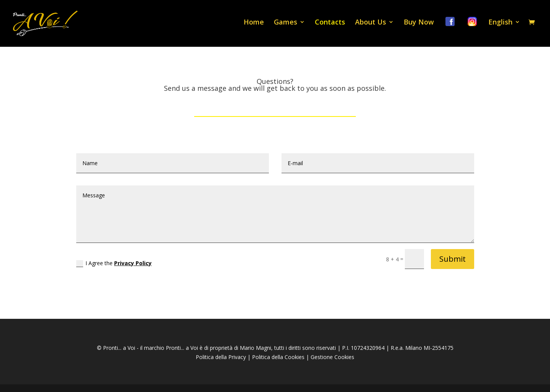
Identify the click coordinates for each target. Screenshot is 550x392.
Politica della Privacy (221, 357)
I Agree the (114, 263)
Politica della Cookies (278, 357)
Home (254, 23)
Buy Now (419, 23)
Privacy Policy (133, 263)
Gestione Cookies (332, 357)
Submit (453, 259)
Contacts (330, 23)
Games (286, 23)
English (500, 23)
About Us (371, 23)
